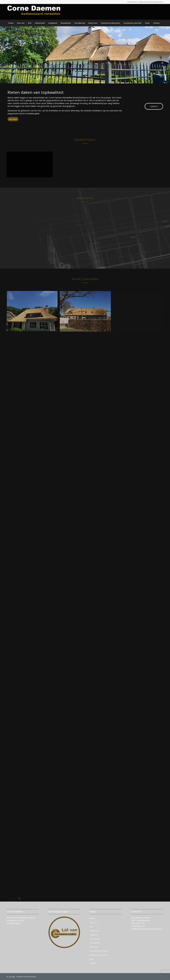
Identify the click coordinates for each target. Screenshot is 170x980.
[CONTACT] (157, 106)
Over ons (93, 923)
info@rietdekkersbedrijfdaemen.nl (151, 2)
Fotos (92, 959)
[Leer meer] (8, 119)
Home (92, 918)
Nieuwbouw (94, 939)
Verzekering (95, 943)
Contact (93, 963)
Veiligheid (94, 935)
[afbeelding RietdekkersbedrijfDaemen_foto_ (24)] (33, 312)
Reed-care (94, 947)
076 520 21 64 (132, 2)
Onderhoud (94, 931)
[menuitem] (11, 23)
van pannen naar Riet (98, 955)
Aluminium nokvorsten (99, 951)
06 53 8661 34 (138, 926)
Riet (91, 927)
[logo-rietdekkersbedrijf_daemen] (35, 12)
